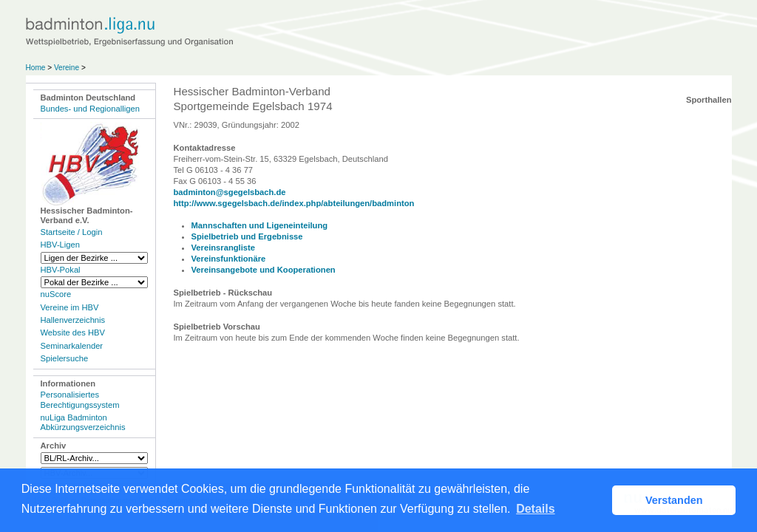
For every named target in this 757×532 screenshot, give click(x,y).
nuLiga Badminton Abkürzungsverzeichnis (83, 422)
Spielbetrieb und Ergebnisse (247, 236)
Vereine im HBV (70, 307)
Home (36, 68)
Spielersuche (65, 358)
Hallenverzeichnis (73, 320)
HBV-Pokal (61, 270)
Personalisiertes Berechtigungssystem (80, 399)
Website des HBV (73, 332)
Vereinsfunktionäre (229, 259)
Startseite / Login (72, 232)
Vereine (67, 68)
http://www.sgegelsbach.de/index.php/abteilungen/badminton (294, 203)
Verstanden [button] (674, 500)
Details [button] (535, 509)
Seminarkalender (72, 346)
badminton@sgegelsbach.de (230, 192)
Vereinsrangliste (223, 248)
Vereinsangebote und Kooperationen (264, 270)
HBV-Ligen (60, 245)
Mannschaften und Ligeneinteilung (260, 225)
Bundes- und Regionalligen (90, 109)
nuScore (56, 294)
